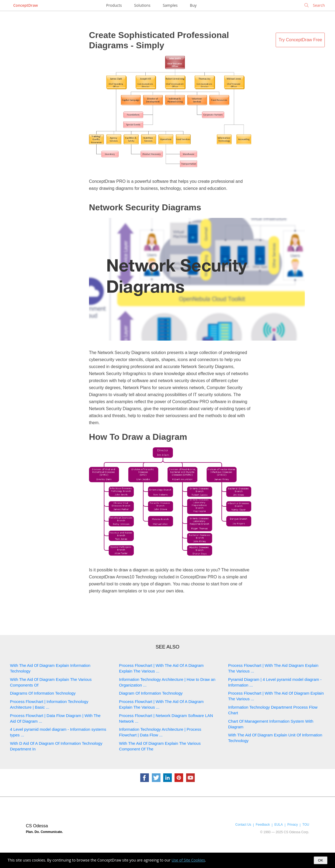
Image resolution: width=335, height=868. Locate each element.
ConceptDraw (25, 5)
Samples (170, 5)
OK (321, 860)
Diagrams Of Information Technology (43, 693)
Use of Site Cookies (188, 860)
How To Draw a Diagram (138, 437)
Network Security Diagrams (145, 207)
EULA (278, 825)
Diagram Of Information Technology (151, 693)
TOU (306, 825)
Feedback (263, 825)
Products (114, 5)
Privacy (293, 825)
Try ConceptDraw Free (300, 40)
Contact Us (243, 825)
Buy (193, 5)
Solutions (142, 5)
